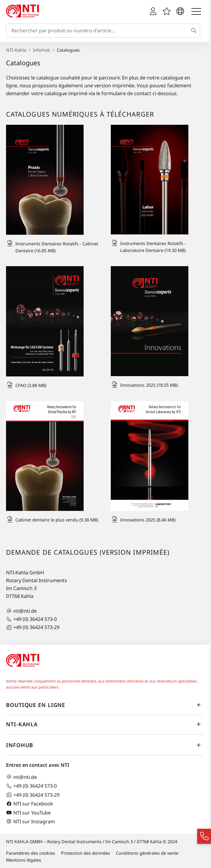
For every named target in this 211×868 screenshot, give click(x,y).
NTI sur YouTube (28, 813)
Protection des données (85, 853)
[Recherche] (195, 31)
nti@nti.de (21, 611)
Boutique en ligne (105, 705)
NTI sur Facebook (30, 804)
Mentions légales (24, 860)
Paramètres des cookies (30, 853)
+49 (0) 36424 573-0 (31, 619)
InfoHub (42, 50)
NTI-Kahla (16, 50)
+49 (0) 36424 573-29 (33, 627)
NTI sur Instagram (30, 821)
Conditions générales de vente (147, 853)
